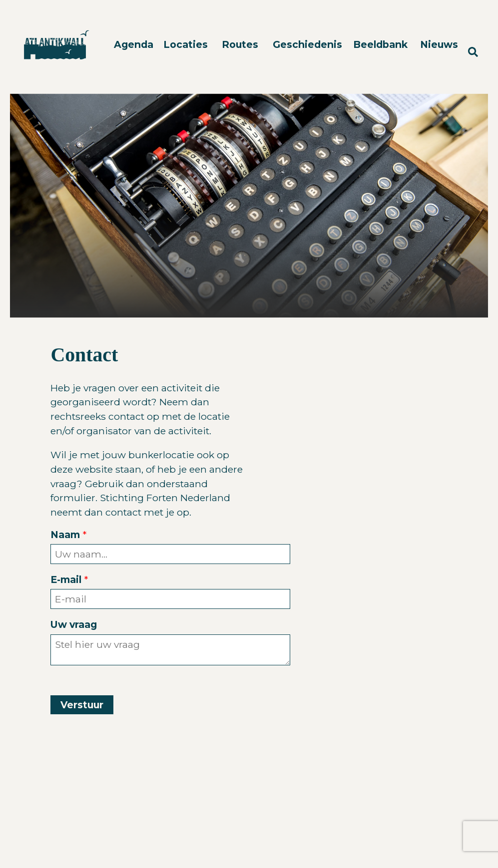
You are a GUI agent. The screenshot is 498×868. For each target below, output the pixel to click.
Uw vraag (74, 624)
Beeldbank (380, 44)
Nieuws (439, 44)
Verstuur (82, 705)
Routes (240, 44)
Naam (65, 535)
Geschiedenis (307, 44)
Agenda (134, 44)
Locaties (186, 44)
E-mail (66, 579)
